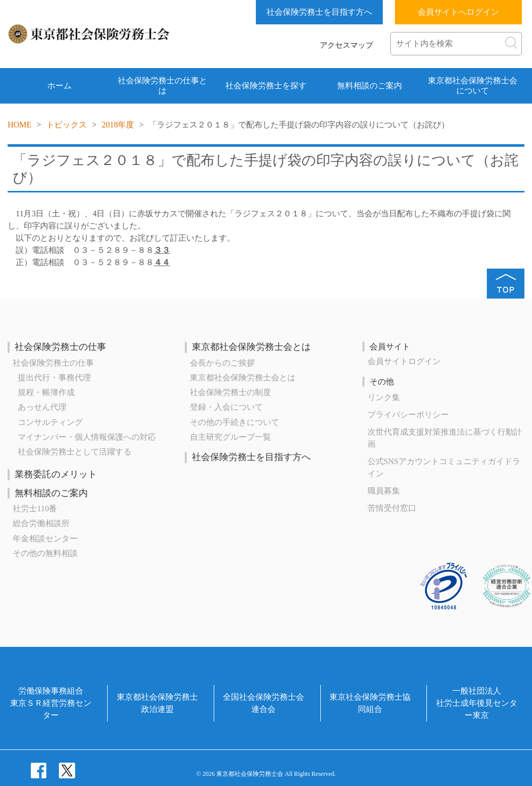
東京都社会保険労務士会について (473, 86)
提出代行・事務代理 (54, 378)
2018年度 (118, 125)
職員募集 (384, 491)
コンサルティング (50, 422)
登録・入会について (226, 407)
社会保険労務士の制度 (230, 392)
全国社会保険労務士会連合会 (263, 703)
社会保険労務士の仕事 (60, 347)
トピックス (66, 125)
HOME (20, 125)
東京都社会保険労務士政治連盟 (157, 703)
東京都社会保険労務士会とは (251, 347)
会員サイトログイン (404, 361)
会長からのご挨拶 (222, 363)
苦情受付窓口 (392, 508)
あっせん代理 (42, 407)
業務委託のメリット (56, 474)
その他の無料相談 (45, 553)
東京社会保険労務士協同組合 (370, 703)
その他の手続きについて (235, 422)
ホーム (59, 86)
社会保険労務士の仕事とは (162, 86)
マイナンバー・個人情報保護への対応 (87, 437)
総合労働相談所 (41, 523)
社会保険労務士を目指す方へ (319, 12)
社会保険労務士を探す (266, 86)
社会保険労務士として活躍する (75, 452)
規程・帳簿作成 (46, 392)
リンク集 (384, 397)
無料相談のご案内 (370, 86)
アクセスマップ (346, 45)
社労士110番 (35, 509)
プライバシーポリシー (408, 415)
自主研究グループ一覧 (230, 437)
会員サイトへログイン (458, 12)
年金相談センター (45, 538)
